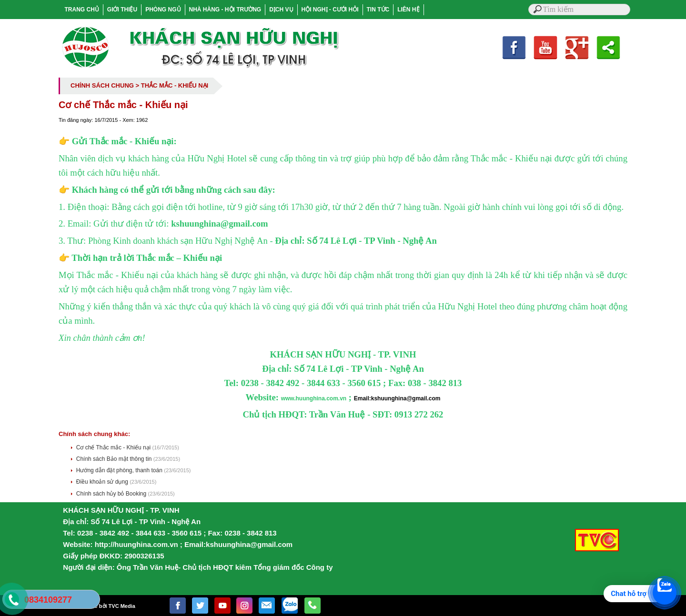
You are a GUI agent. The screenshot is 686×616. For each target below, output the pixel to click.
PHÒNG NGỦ (163, 10)
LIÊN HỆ (408, 10)
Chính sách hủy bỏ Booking (112, 494)
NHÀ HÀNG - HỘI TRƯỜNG (225, 10)
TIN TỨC (378, 10)
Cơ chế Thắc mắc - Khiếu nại (114, 447)
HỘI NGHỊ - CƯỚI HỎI (330, 10)
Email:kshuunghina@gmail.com (397, 398)
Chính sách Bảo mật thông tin (115, 459)
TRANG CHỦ (82, 10)
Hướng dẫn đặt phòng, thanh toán (120, 470)
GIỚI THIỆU (122, 10)
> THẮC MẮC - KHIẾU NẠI (172, 85)
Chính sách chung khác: (94, 434)
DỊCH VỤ (281, 10)
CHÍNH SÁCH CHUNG (102, 85)
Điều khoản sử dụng (103, 482)
